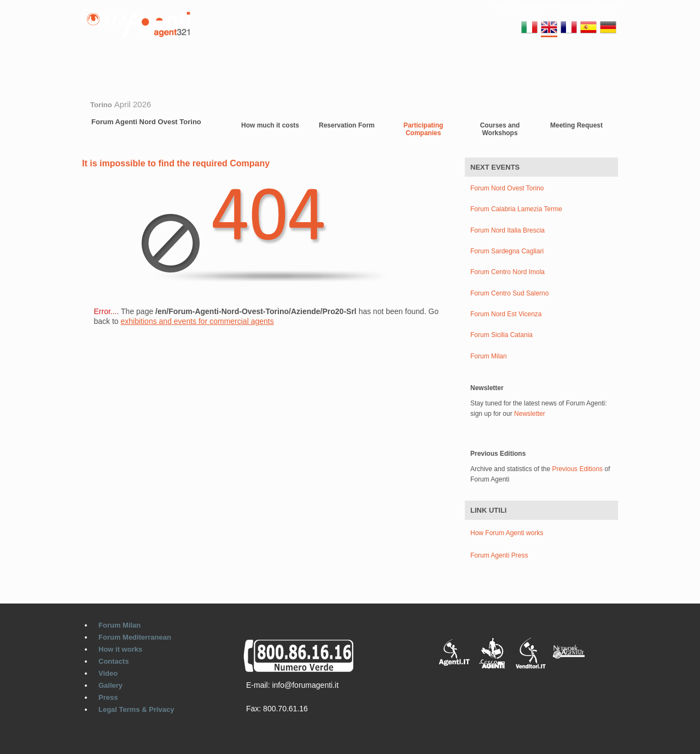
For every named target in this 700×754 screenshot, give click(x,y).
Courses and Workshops (500, 129)
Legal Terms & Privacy (136, 709)
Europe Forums (278, 62)
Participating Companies (424, 129)
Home (98, 62)
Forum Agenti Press (499, 555)
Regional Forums (208, 62)
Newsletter (530, 414)
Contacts (334, 62)
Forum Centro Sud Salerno (509, 294)
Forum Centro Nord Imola (507, 272)
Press (108, 697)
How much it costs (270, 125)
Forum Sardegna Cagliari (507, 251)
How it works (120, 649)
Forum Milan (144, 62)
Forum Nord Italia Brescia (507, 231)
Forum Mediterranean (135, 637)
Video (372, 62)
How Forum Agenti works (507, 533)
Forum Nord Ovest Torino (507, 188)
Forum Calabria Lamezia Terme (516, 209)
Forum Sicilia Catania (501, 335)
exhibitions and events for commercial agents (197, 321)
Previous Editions (577, 469)
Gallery (408, 62)
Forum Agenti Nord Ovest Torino (146, 122)
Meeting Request (576, 125)
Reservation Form (347, 125)
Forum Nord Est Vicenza (506, 314)
